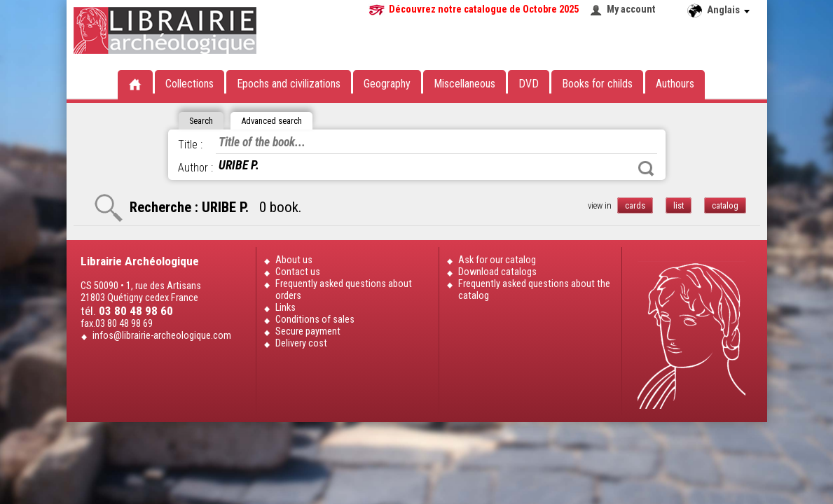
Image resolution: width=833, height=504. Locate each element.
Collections (190, 84)
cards (635, 205)
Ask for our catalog (497, 260)
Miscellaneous (464, 84)
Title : (190, 145)
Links (285, 308)
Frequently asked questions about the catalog (534, 290)
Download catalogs (497, 272)
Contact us (298, 272)
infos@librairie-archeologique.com (162, 336)
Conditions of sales (315, 320)
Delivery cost (301, 343)
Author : (195, 168)
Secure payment (308, 331)
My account (631, 9)
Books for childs (597, 84)
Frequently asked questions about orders (344, 290)
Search (646, 169)
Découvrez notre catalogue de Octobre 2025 (484, 9)
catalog (725, 205)
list (679, 205)
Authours (675, 84)
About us (294, 260)
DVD (529, 84)
